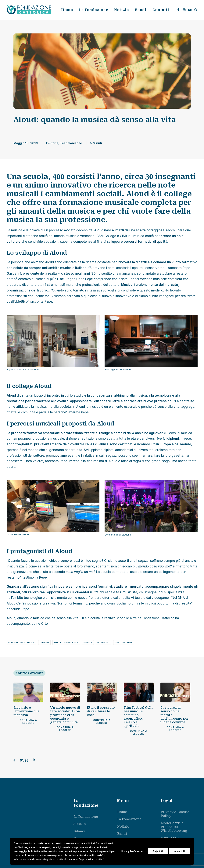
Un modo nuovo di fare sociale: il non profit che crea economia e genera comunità (65, 715)
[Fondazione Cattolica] (29, 10)
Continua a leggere (29, 722)
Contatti (161, 10)
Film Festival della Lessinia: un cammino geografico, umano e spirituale (139, 717)
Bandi (141, 10)
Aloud (49, 262)
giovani (44, 642)
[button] (178, 10)
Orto (44, 624)
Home (67, 10)
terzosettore (124, 642)
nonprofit (104, 642)
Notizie (121, 10)
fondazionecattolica (21, 642)
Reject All (158, 851)
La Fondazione (94, 10)
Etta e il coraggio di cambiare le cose (101, 711)
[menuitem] (67, 10)
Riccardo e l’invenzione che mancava (27, 711)
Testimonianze (71, 143)
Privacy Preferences (132, 851)
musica (88, 642)
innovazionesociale (66, 642)
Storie (54, 143)
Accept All (180, 851)
